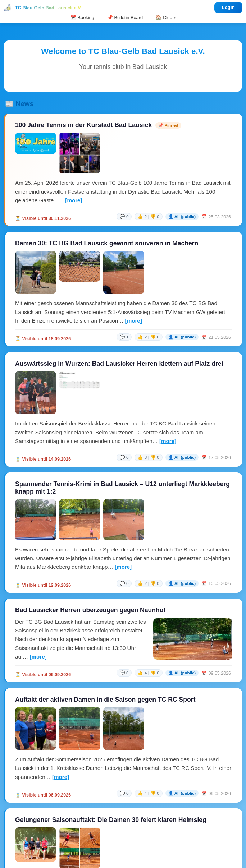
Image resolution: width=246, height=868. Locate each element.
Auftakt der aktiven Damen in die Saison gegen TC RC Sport (105, 700)
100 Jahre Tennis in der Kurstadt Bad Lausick (83, 125)
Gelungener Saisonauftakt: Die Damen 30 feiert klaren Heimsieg (111, 820)
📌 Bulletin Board (125, 17)
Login (228, 8)
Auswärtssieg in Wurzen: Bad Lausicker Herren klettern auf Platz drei (119, 364)
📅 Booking (82, 17)
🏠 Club (164, 17)
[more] (74, 200)
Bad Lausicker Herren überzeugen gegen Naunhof (90, 610)
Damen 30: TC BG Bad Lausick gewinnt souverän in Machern (107, 243)
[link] (174, 217)
